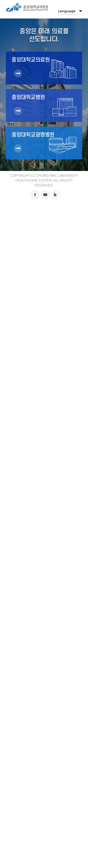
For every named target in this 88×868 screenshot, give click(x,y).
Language (67, 11)
